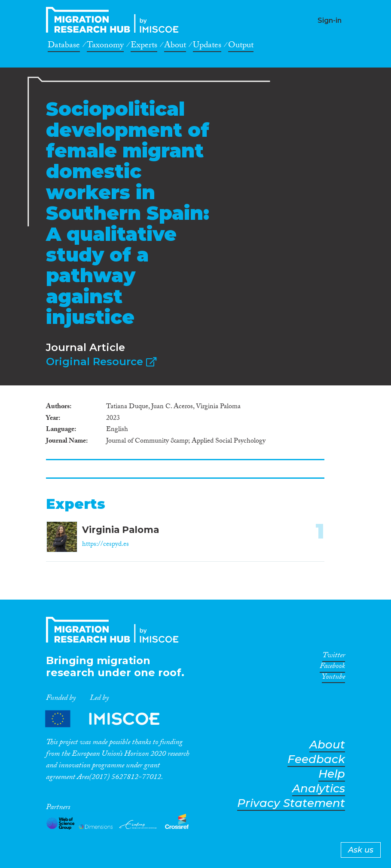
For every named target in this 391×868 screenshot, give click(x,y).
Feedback (316, 759)
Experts (144, 46)
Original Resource (101, 362)
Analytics (319, 789)
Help (332, 774)
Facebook (332, 668)
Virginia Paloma (121, 530)
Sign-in (330, 20)
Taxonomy (105, 46)
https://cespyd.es (105, 545)
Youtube (333, 678)
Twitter (334, 657)
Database (64, 46)
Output (241, 46)
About (175, 46)
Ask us (361, 850)
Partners (110, 719)
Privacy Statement (291, 803)
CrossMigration (115, 20)
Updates (207, 46)
